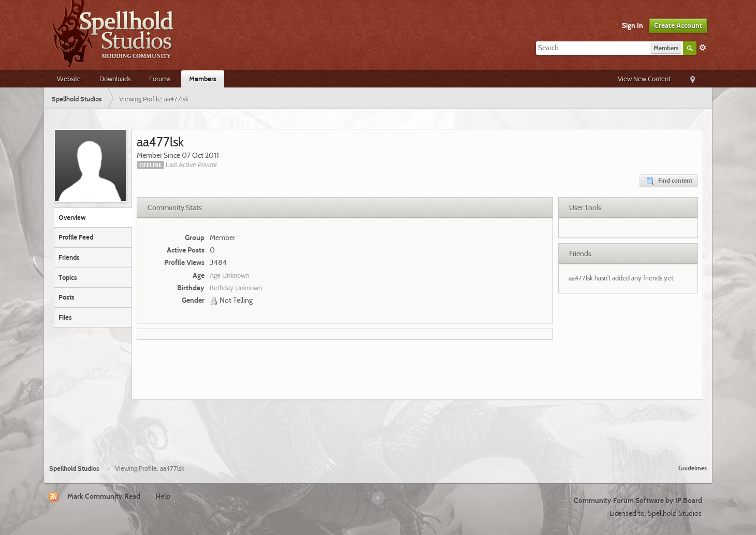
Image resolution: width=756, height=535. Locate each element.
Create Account (678, 25)
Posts (67, 297)
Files (65, 317)
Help (163, 496)
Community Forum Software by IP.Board (638, 500)
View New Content (644, 79)
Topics (68, 277)
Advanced (703, 48)
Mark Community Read (104, 496)
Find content (669, 181)
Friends (69, 257)
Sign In (633, 25)
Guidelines (693, 468)
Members (203, 79)
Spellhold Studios (74, 469)
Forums (160, 79)
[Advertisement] (378, 428)
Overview (72, 217)
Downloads (115, 79)
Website (69, 79)
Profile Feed (76, 237)
